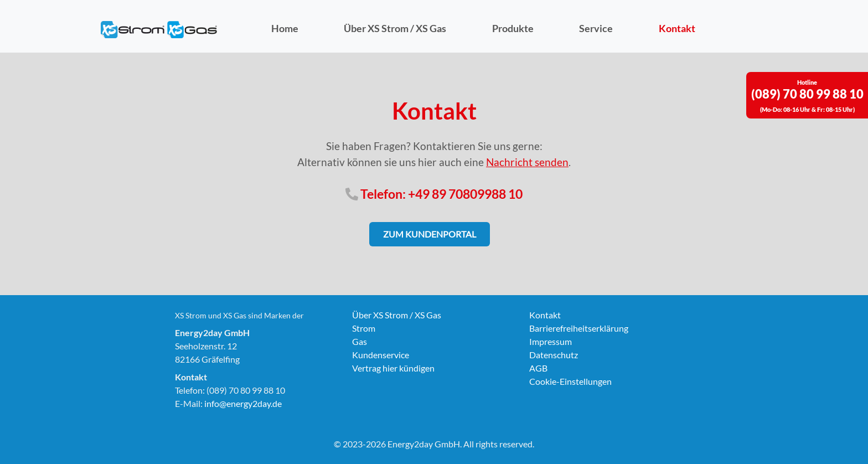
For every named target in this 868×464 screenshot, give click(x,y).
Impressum (551, 341)
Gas (360, 341)
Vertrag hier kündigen (393, 368)
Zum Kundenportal (430, 234)
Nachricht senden (527, 162)
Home (285, 29)
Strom (364, 328)
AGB (538, 368)
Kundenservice (381, 355)
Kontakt (677, 29)
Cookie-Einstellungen (570, 381)
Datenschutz (554, 355)
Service (596, 29)
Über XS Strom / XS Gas (395, 29)
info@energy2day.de (243, 403)
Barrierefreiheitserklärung (579, 328)
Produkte (513, 29)
